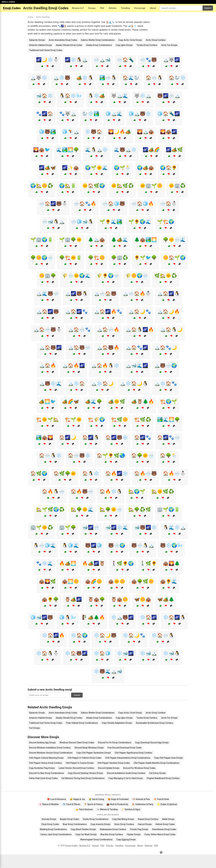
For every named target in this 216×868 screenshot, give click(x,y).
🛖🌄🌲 (171, 563)
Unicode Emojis (49, 819)
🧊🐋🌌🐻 (42, 617)
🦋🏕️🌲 (166, 599)
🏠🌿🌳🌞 (65, 473)
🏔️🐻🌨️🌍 (166, 366)
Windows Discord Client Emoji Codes (77, 743)
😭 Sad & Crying (96, 799)
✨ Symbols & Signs (131, 809)
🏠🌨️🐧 (154, 78)
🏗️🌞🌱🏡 (47, 419)
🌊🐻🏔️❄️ (125, 150)
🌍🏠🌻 (169, 168)
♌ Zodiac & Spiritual (167, 804)
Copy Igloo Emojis (124, 45)
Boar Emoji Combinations (75, 824)
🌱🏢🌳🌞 (70, 240)
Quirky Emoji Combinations (96, 819)
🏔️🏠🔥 (48, 366)
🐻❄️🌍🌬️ (171, 545)
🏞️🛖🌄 (45, 437)
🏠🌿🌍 (39, 473)
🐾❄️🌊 (45, 563)
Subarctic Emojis (37, 40)
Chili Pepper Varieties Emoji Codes (114, 763)
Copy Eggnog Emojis (126, 840)
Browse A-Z (78, 8)
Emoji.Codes (72, 846)
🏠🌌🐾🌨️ (169, 437)
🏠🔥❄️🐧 (111, 491)
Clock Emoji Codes (50, 824)
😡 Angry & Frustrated (118, 799)
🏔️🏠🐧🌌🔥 (140, 330)
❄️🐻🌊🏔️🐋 (108, 671)
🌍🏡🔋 (68, 186)
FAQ (102, 8)
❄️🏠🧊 (102, 653)
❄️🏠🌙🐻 (105, 635)
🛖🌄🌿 (47, 581)
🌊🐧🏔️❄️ (96, 150)
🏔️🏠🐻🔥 (108, 348)
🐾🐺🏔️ (68, 114)
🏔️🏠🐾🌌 (137, 348)
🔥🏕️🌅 (68, 563)
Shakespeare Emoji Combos (113, 829)
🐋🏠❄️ (45, 96)
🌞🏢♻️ (177, 186)
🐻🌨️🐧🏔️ (143, 545)
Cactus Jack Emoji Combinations (56, 834)
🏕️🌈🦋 (70, 401)
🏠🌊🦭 (131, 78)
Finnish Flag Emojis (139, 829)
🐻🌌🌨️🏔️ (169, 96)
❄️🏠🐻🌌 (76, 653)
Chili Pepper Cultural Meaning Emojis (46, 758)
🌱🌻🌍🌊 (140, 222)
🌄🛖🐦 (42, 150)
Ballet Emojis (168, 819)
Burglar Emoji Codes (70, 819)
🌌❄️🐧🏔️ (76, 60)
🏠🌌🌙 (68, 437)
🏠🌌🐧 (91, 437)
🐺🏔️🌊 (120, 96)
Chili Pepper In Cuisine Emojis (80, 763)
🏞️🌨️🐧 (108, 78)
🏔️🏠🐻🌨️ (79, 348)
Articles (112, 8)
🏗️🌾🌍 (96, 419)
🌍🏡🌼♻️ (42, 186)
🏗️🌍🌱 (169, 401)
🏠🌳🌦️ (168, 455)
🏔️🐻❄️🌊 (50, 383)
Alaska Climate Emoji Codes (69, 45)
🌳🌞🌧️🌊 (174, 240)
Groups (92, 8)
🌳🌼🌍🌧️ (42, 258)
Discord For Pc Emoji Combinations (115, 743)
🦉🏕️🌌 (73, 599)
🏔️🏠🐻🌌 (50, 348)
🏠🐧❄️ (91, 473)
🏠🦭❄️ (177, 78)
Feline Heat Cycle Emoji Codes (43, 778)
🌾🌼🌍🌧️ (137, 276)
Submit (77, 695)
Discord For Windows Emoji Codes (139, 768)
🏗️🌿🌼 (120, 419)
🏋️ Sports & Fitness (93, 804)
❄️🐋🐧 (171, 653)
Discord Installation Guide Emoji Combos (126, 773)
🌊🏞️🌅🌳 (68, 150)
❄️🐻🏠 (94, 132)
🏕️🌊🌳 (94, 401)
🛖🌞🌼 (117, 581)
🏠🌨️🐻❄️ (79, 455)
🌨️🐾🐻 (148, 60)
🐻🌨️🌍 (117, 545)
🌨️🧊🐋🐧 (82, 222)
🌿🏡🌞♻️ (166, 276)
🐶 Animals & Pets (141, 799)
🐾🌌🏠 (45, 114)
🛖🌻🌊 (169, 581)
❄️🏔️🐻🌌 (122, 617)
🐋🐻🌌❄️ (145, 527)
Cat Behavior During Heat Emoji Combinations (83, 778)
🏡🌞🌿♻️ (163, 491)
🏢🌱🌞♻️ (42, 527)
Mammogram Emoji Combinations (96, 840)
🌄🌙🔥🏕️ (120, 132)
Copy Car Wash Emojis (86, 834)
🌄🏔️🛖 (145, 132)
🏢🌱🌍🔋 (168, 509)
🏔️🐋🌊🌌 (137, 366)
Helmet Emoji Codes (165, 824)
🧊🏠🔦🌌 (169, 114)
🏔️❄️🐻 (62, 78)
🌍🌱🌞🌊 (96, 168)
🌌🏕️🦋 (47, 168)
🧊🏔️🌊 (114, 114)
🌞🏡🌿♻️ (122, 186)
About (153, 8)
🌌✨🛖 (70, 168)
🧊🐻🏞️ (47, 132)
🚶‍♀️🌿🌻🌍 (122, 563)
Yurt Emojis (34, 728)
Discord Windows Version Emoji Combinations (51, 753)
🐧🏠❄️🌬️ (70, 96)
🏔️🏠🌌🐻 (48, 312)
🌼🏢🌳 (48, 276)
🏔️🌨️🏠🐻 (105, 294)
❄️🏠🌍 (79, 635)
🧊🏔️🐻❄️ (140, 114)
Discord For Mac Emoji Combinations (46, 773)
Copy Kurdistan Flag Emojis (42, 768)
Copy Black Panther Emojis (83, 829)
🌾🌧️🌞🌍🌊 (76, 276)
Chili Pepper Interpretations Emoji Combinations (128, 758)
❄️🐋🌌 (125, 653)
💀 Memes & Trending (107, 809)
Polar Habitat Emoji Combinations (82, 723)
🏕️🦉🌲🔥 (143, 401)
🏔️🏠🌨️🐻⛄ (48, 330)
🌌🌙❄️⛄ (47, 60)
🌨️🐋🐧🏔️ (53, 222)
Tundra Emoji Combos (147, 45)
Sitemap (149, 846)
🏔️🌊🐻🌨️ (48, 294)
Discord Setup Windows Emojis (89, 748)
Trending (125, 8)
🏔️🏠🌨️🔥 (108, 330)
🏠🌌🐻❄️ (117, 437)
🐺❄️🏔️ (143, 96)
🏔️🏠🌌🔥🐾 (108, 312)
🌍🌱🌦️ (122, 168)
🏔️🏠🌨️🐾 (79, 330)
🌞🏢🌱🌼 (151, 186)
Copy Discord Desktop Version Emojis (85, 773)
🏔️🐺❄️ (39, 78)
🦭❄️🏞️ (91, 114)
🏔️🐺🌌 (171, 60)
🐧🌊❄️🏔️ (174, 527)
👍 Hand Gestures (84, 809)
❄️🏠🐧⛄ (47, 653)
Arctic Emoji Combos (156, 40)
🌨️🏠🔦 (125, 60)
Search (208, 8)
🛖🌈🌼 (94, 581)
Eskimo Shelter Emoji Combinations (98, 40)
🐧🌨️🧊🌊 (45, 545)
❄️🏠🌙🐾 (134, 635)
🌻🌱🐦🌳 (145, 258)
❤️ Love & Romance (57, 799)
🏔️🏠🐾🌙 (166, 348)
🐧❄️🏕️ (96, 96)
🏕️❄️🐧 (85, 78)
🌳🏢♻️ (120, 258)
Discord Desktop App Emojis (42, 743)
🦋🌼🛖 (143, 599)
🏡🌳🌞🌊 (82, 509)
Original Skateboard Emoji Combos (163, 778)
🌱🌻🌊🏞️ (111, 222)
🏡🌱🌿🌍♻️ (50, 509)
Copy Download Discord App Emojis (152, 743)
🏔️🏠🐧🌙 (171, 330)
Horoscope (140, 8)
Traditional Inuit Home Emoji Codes (46, 50)
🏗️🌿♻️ (143, 419)
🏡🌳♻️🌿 (140, 509)
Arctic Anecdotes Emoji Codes (63, 40)
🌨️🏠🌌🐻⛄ (53, 204)
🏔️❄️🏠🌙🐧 (134, 383)
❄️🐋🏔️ (148, 653)
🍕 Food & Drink (161, 799)
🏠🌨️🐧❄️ (50, 455)
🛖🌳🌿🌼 (143, 581)
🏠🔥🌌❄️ (117, 473)
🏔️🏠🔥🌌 (73, 366)
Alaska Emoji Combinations (99, 45)
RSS (156, 846)
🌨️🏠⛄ (168, 204)
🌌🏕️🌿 (174, 150)
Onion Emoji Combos (124, 824)
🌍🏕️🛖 (145, 168)
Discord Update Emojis (109, 768)
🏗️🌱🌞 (73, 419)
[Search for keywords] (181, 8)
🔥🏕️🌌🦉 (94, 563)
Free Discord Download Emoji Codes (125, 748)
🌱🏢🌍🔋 (42, 240)
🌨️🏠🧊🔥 (142, 204)
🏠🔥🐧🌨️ (53, 491)
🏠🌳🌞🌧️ (142, 455)
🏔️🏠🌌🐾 (76, 312)
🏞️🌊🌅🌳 (169, 419)
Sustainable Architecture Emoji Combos (154, 723)
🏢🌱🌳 (68, 527)
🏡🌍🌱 (137, 491)
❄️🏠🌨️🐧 (163, 635)
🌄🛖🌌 (169, 132)
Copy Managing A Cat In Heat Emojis (126, 778)
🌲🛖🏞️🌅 (145, 240)
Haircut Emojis (145, 824)
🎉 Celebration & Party (143, 804)
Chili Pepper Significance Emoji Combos (133, 753)
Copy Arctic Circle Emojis (130, 40)
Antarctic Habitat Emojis (40, 45)
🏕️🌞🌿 (117, 401)
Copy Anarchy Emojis (100, 824)
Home (30, 17)
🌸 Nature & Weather (49, 804)
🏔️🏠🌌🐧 (168, 294)
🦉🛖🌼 (120, 599)
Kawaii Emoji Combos (148, 819)
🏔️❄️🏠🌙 (102, 383)
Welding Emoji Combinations (53, 829)
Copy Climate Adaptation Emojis (117, 723)
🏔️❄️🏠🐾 (166, 383)
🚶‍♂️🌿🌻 (148, 563)
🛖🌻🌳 (50, 599)
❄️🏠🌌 (148, 617)
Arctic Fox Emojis (169, 45)
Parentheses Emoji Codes (164, 829)
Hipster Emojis (134, 834)
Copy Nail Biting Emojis (123, 819)
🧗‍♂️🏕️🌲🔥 (94, 617)
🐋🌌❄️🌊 (117, 527)
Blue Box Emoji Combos (112, 834)
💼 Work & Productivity (117, 804)
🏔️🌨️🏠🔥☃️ (137, 294)
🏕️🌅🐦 (47, 401)
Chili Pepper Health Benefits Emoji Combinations (156, 763)
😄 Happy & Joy (77, 799)
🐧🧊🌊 (70, 545)
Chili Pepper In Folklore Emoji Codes (84, 758)
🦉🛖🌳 (96, 599)
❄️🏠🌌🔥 (53, 635)
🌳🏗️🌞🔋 (70, 258)
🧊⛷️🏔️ (70, 132)
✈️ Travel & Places (71, 804)
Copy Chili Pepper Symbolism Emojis (94, 753)
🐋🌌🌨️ (91, 527)
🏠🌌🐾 (143, 437)
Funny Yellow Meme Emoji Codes (160, 834)
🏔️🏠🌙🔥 (168, 312)
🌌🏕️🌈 (151, 150)
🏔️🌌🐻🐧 (76, 294)
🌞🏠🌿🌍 (94, 186)
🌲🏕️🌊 (120, 240)
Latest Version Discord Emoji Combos (76, 768)
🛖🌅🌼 (70, 581)
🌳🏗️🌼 (96, 258)
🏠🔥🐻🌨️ (82, 491)
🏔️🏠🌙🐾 (140, 312)
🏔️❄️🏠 (76, 383)
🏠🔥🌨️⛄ (174, 473)
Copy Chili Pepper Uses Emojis (169, 758)
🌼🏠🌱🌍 (174, 258)
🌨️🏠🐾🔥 (85, 204)
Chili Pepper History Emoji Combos (45, 763)
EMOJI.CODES (8, 2)
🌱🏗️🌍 (166, 222)
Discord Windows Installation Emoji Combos (50, 748)
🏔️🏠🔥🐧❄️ (105, 366)
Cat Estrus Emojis (158, 773)
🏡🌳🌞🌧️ (111, 509)
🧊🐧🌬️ (68, 617)
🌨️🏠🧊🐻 (114, 204)
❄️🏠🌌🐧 (174, 617)
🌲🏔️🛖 (96, 240)
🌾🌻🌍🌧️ (108, 276)
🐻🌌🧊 (94, 545)
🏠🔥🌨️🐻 (145, 473)
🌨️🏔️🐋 (102, 60)
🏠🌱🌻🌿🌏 (111, 455)
